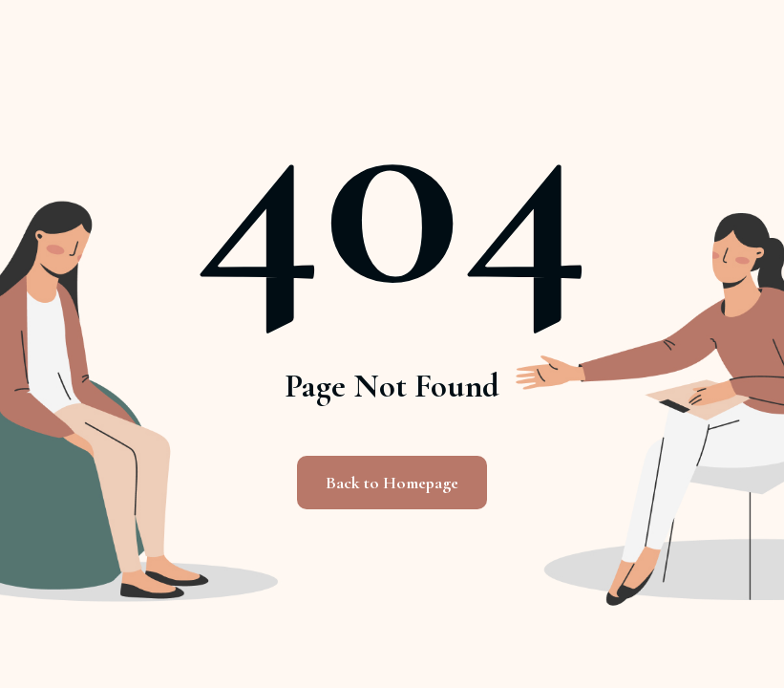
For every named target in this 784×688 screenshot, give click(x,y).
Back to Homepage (392, 483)
